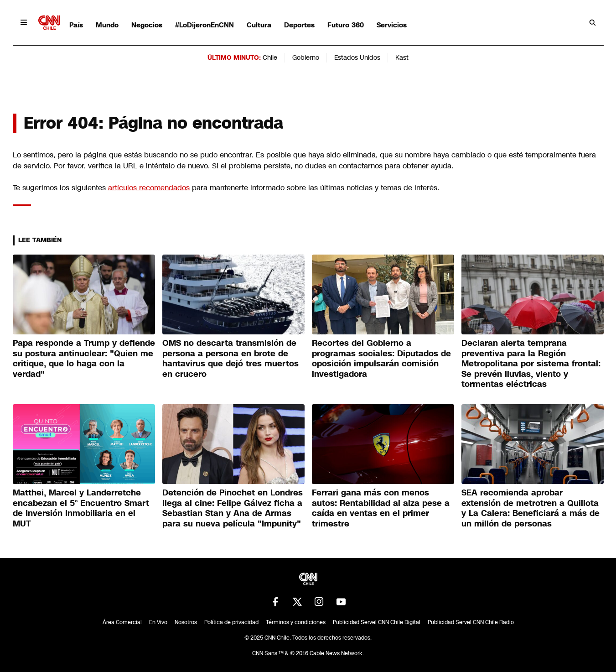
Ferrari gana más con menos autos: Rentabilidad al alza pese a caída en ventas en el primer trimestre (381, 508)
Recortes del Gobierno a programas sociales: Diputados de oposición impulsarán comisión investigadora (381, 359)
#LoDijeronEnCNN (204, 25)
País (76, 25)
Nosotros (186, 622)
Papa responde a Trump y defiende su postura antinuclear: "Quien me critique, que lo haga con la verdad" (84, 359)
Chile (270, 57)
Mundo (107, 25)
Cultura (259, 25)
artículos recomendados (149, 188)
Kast (402, 57)
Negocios (147, 25)
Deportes (299, 25)
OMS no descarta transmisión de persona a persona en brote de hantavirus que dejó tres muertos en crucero (230, 359)
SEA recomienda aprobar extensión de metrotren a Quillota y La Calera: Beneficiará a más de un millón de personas (531, 508)
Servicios (392, 25)
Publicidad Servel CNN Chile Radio (471, 622)
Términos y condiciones (296, 622)
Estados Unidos (357, 57)
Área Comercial (122, 622)
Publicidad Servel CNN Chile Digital (377, 622)
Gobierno (306, 57)
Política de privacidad (231, 622)
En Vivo (158, 622)
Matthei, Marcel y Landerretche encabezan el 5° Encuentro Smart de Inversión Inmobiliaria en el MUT (81, 508)
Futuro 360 (346, 25)
